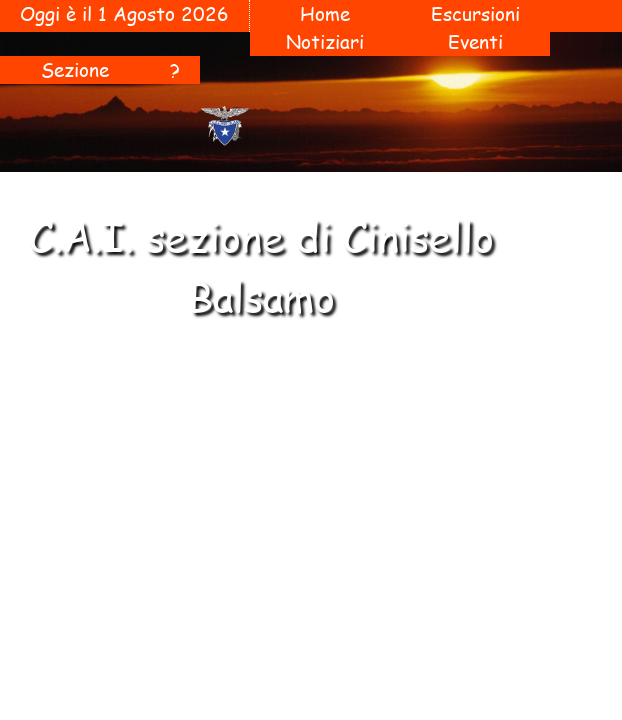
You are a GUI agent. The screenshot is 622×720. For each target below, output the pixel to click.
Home (325, 14)
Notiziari (325, 42)
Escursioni (475, 14)
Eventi (475, 42)
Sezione (75, 70)
